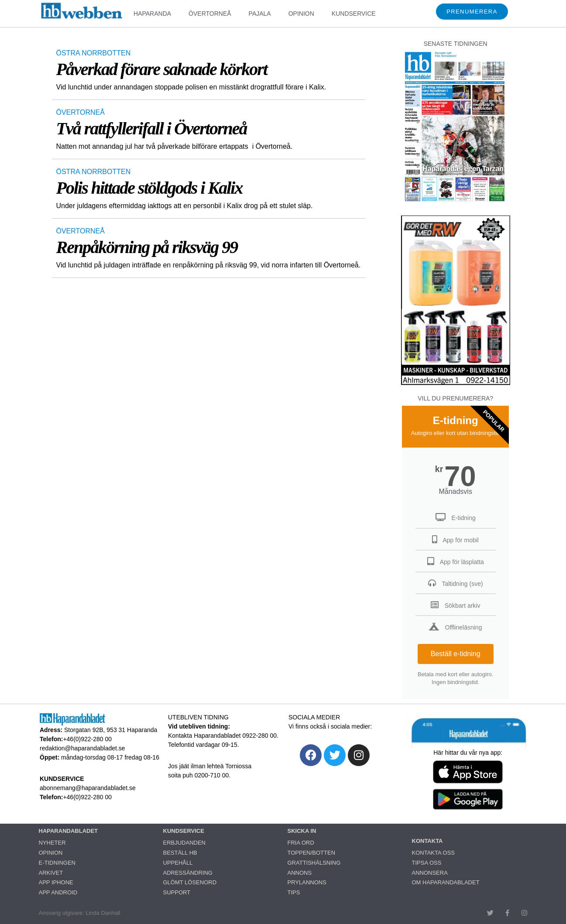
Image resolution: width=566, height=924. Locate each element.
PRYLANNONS (307, 882)
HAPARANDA (152, 14)
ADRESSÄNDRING (188, 873)
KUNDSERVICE (354, 14)
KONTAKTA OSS (433, 853)
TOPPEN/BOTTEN (312, 853)
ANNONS (300, 873)
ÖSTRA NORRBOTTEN (94, 53)
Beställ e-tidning (456, 654)
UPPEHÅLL (178, 863)
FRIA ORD (301, 843)
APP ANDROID (58, 892)
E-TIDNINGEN (57, 863)
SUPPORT (177, 892)
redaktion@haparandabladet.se (82, 748)
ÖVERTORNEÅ (210, 14)
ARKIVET (51, 873)
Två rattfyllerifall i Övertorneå (152, 128)
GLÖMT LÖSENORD (190, 882)
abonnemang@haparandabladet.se (88, 788)
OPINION (301, 14)
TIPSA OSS (427, 863)
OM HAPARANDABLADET (446, 882)
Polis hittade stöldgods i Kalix (149, 188)
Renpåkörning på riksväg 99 (147, 247)
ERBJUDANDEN (185, 843)
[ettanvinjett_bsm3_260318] (456, 385)
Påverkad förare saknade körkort (162, 69)
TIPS (294, 892)
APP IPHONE (56, 882)
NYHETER (52, 843)
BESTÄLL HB (180, 853)
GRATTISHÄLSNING (314, 863)
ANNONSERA (430, 873)
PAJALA (260, 14)
